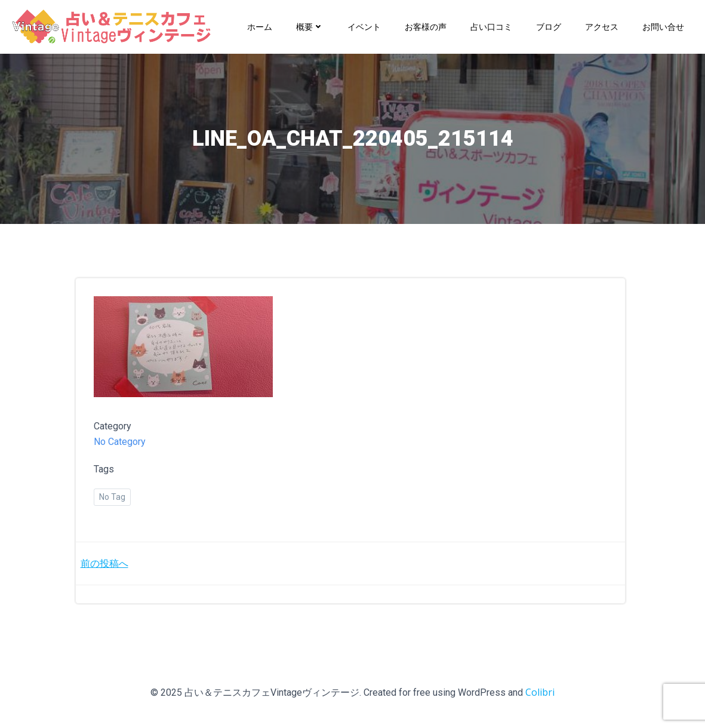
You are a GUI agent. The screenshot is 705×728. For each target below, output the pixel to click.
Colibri (540, 692)
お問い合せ (663, 27)
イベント (364, 27)
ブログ (549, 27)
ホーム (260, 27)
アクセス (602, 27)
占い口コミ (491, 27)
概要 (310, 27)
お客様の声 (426, 27)
